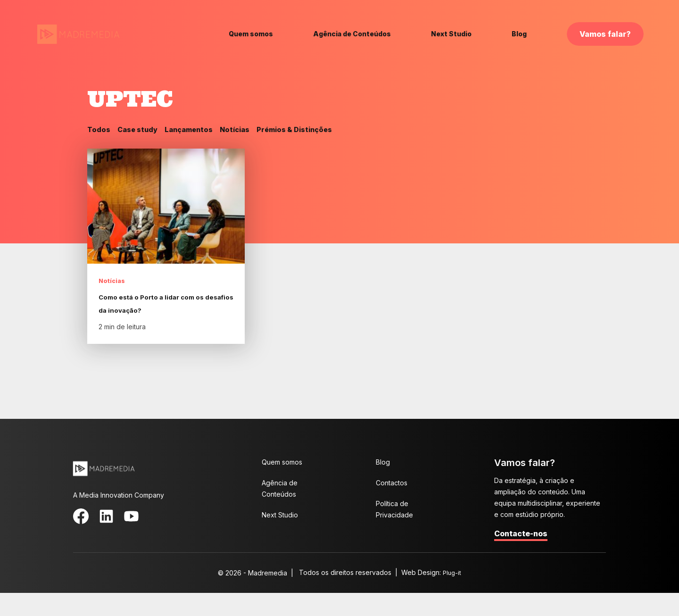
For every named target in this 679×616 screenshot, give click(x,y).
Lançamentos (196, 130)
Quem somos (251, 34)
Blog (519, 34)
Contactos (392, 506)
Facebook (79, 537)
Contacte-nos (521, 557)
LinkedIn (99, 537)
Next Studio (451, 34)
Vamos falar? (605, 34)
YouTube (120, 537)
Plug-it (452, 595)
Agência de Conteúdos (352, 34)
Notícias (246, 130)
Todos (99, 130)
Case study (141, 130)
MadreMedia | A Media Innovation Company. (78, 35)
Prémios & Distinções (311, 130)
